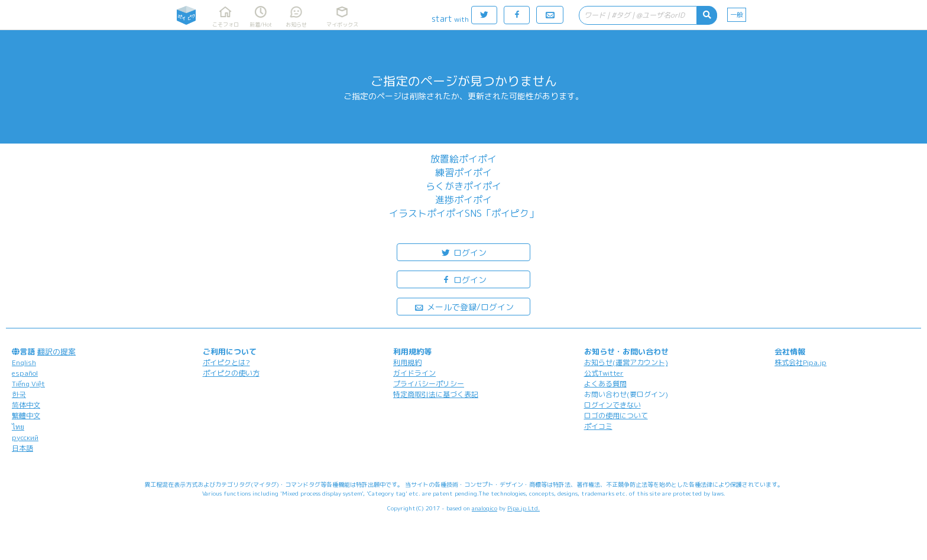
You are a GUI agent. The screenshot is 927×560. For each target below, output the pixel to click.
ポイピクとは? (226, 362)
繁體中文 (26, 416)
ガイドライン (414, 373)
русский (25, 437)
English (24, 362)
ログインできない (612, 405)
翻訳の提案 (56, 351)
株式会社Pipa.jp (800, 362)
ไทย (18, 427)
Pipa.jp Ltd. (524, 508)
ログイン (463, 252)
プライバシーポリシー (429, 384)
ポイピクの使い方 (231, 373)
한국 (19, 394)
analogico (484, 508)
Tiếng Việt (28, 384)
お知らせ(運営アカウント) (626, 362)
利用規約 (407, 362)
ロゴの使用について (616, 416)
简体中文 (26, 405)
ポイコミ (598, 426)
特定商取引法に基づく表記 (436, 394)
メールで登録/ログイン (464, 306)
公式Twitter (604, 373)
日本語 (22, 448)
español (25, 373)
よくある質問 (605, 384)
